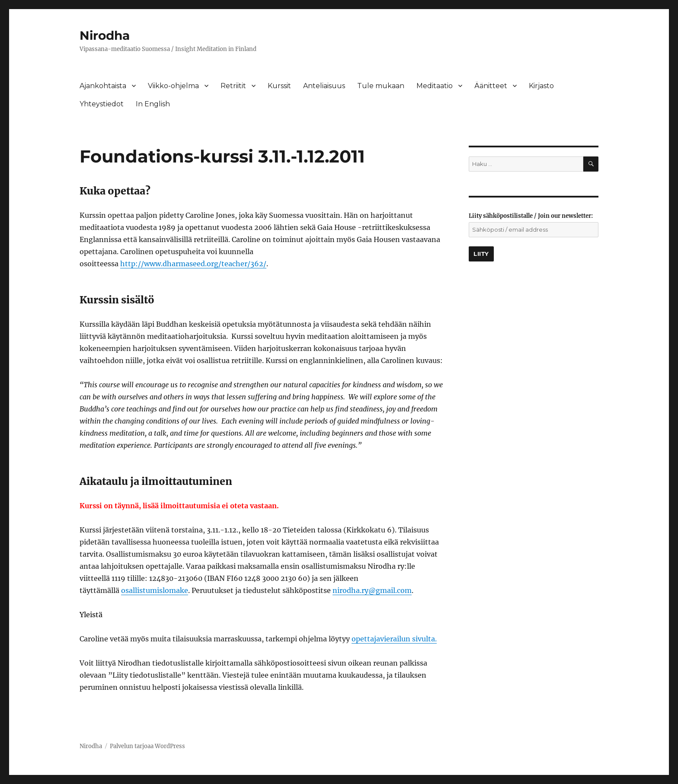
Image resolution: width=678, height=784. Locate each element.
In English (153, 104)
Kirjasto (541, 86)
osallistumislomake (155, 590)
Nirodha (105, 35)
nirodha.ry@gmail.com (372, 590)
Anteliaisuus (324, 86)
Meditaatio (435, 86)
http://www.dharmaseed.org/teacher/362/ (193, 264)
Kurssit (279, 86)
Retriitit (233, 86)
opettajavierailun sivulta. (394, 639)
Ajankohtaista (103, 86)
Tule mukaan (381, 86)
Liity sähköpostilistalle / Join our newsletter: (531, 216)
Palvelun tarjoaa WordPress (147, 746)
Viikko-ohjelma (173, 86)
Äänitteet (491, 86)
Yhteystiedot (102, 104)
